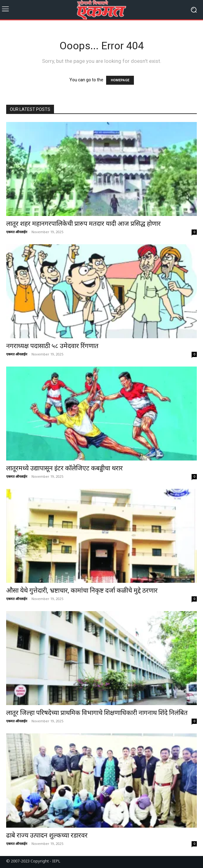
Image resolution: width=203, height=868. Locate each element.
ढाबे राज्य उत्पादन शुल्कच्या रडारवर (48, 835)
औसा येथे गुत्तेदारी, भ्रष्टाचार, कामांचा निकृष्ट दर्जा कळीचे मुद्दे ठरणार (83, 590)
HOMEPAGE (120, 80)
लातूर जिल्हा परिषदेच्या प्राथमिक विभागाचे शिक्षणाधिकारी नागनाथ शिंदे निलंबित (97, 713)
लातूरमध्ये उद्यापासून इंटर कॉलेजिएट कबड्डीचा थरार (65, 468)
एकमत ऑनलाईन (17, 232)
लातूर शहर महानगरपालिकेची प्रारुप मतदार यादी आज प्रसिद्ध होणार (84, 224)
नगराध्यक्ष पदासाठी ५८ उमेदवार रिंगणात (53, 346)
